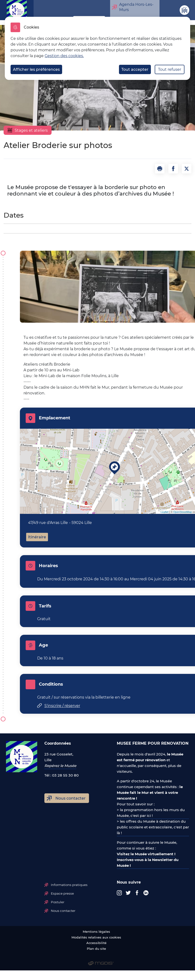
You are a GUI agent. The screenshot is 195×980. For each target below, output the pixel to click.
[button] (160, 169)
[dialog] (97, 48)
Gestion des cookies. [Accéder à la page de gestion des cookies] (64, 56)
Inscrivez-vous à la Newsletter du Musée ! (148, 863)
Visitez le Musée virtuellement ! (146, 854)
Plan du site (96, 949)
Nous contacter (71, 798)
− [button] (27, 442)
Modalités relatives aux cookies (96, 937)
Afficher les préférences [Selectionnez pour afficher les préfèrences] (36, 69)
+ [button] (27, 435)
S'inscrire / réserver (62, 706)
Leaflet (164, 512)
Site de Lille (182, 12)
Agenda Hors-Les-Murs (135, 7)
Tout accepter (135, 69)
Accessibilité (96, 943)
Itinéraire (37, 537)
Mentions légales (96, 932)
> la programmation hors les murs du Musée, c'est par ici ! (151, 813)
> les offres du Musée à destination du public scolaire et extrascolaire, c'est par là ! (153, 827)
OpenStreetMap (183, 512)
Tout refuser (170, 69)
